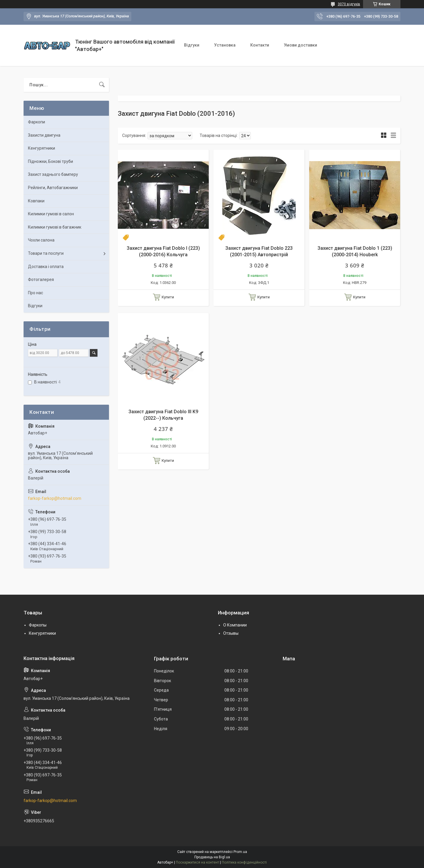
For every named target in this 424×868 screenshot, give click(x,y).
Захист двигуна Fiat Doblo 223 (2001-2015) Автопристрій (259, 251)
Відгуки (192, 45)
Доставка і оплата (46, 267)
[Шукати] (102, 85)
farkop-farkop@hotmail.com (55, 498)
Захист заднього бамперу (53, 174)
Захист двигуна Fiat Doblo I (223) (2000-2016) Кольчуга (163, 251)
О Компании (235, 625)
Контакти (260, 45)
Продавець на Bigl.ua (212, 857)
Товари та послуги (46, 253)
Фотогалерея (41, 280)
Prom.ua (240, 852)
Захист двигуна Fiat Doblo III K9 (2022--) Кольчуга (163, 415)
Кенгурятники (42, 148)
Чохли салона (41, 240)
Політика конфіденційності (244, 862)
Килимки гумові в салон (51, 214)
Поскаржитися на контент (197, 862)
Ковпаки (36, 201)
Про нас (35, 293)
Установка (225, 45)
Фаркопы (38, 625)
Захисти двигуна (44, 135)
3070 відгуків (349, 4)
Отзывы (231, 633)
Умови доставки (300, 45)
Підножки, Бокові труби (50, 161)
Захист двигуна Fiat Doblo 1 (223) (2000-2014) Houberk (355, 251)
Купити (168, 297)
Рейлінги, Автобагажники (53, 188)
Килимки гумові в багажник (55, 227)
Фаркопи (37, 122)
